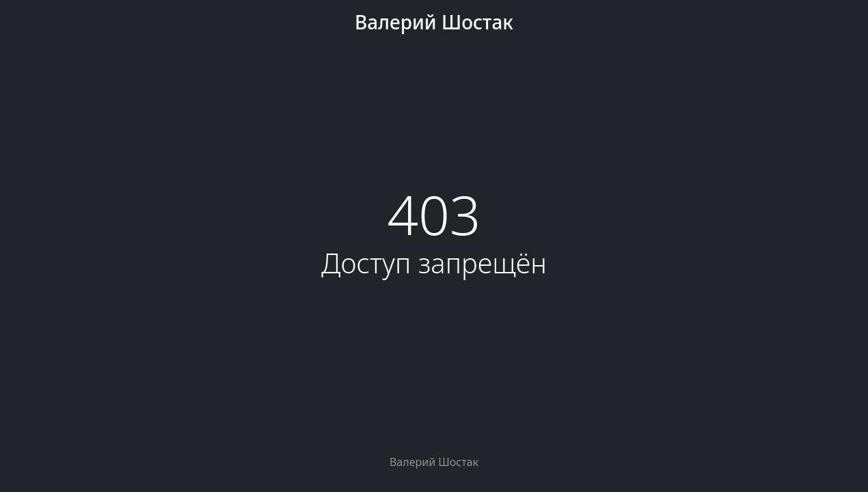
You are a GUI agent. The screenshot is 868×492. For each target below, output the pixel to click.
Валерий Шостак (434, 22)
